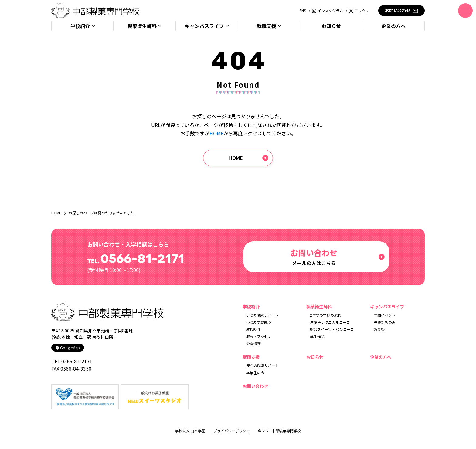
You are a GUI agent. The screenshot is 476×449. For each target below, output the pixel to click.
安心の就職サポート (263, 365)
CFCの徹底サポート (262, 315)
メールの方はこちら (314, 257)
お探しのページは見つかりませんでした (101, 213)
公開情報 (253, 344)
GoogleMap (68, 347)
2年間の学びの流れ (326, 315)
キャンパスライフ (204, 26)
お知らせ (331, 26)
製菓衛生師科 (142, 26)
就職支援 (267, 26)
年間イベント (385, 315)
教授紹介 (253, 329)
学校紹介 (80, 26)
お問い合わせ (401, 10)
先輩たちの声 (385, 322)
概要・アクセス (259, 337)
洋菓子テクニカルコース (330, 322)
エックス (359, 10)
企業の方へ (393, 26)
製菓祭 (379, 329)
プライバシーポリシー (232, 431)
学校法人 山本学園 (190, 431)
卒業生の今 (255, 373)
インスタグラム (328, 10)
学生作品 (317, 337)
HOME (216, 133)
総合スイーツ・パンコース (332, 329)
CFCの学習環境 (259, 322)
